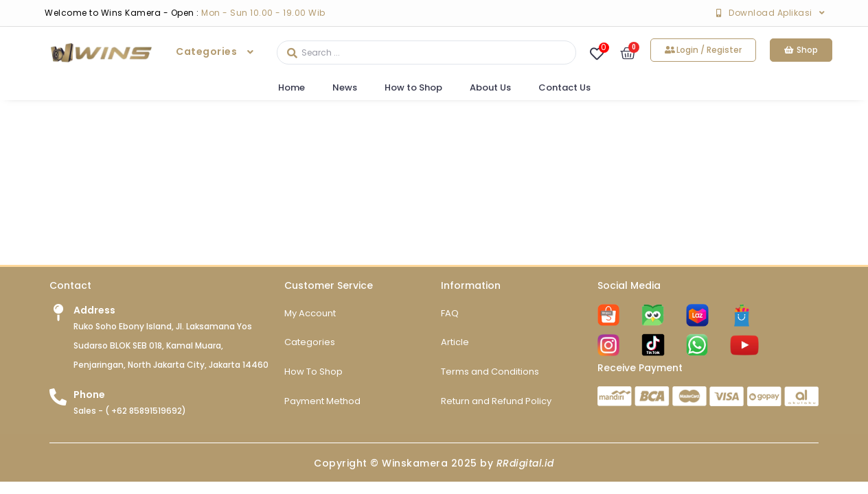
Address (94, 322)
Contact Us (564, 87)
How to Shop (413, 87)
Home (292, 87)
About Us (490, 87)
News (345, 87)
